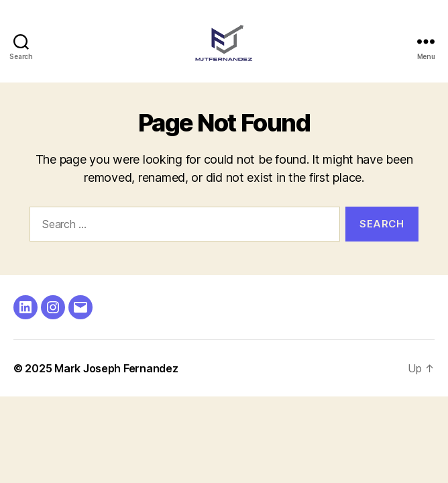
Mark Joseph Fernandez (116, 368)
